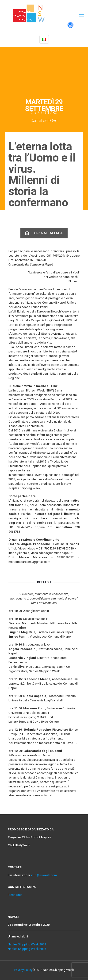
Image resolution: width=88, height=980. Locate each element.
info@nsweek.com (44, 875)
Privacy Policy (23, 970)
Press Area (15, 895)
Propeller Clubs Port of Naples (29, 837)
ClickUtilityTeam (19, 845)
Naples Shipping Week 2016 (27, 949)
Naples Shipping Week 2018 (27, 944)
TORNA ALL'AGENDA (44, 233)
